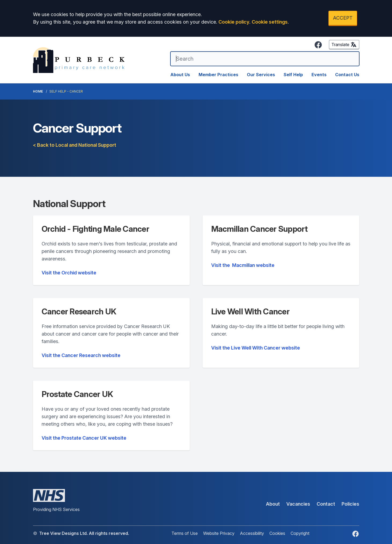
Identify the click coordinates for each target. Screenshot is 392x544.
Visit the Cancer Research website (81, 355)
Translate (344, 45)
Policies (350, 504)
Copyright (300, 533)
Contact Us (347, 75)
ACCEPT (343, 18)
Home (38, 91)
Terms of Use (185, 533)
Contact (326, 504)
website (243, 265)
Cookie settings (270, 22)
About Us (180, 75)
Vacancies (298, 504)
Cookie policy (234, 22)
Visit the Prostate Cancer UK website (84, 438)
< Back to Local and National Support (75, 145)
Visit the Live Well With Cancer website (256, 348)
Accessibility (252, 533)
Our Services (261, 75)
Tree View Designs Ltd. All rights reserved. (84, 533)
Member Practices (218, 75)
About (273, 504)
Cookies (277, 533)
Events (319, 75)
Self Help (293, 75)
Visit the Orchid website (69, 273)
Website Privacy (219, 533)
